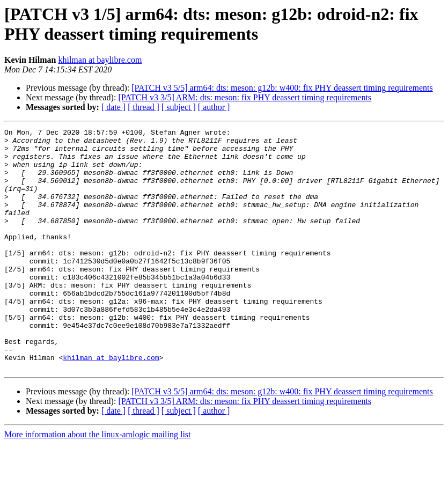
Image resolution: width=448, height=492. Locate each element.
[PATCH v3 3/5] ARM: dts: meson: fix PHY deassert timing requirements (245, 97)
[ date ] (113, 107)
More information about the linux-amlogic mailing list (98, 483)
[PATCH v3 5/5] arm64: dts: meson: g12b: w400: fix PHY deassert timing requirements (282, 88)
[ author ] (214, 107)
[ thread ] (144, 107)
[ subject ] (179, 107)
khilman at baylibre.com (100, 60)
